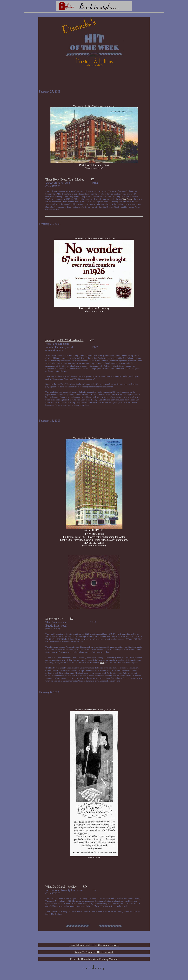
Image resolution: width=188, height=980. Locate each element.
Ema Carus (127, 199)
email (102, 663)
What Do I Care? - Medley (61, 887)
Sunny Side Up (54, 619)
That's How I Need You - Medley (65, 180)
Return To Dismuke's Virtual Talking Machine (94, 959)
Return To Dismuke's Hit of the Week (94, 952)
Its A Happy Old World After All (64, 340)
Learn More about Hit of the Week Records (94, 945)
